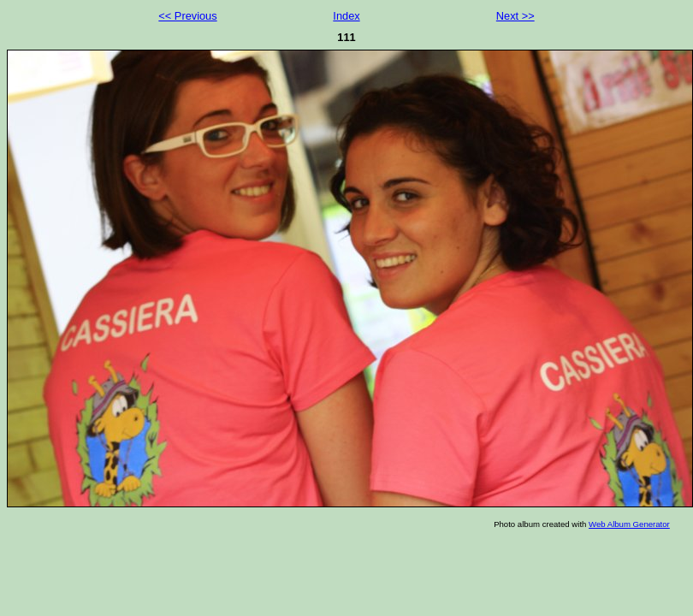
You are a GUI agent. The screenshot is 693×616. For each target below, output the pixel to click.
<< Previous (187, 16)
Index (346, 16)
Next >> (515, 16)
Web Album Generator (629, 524)
